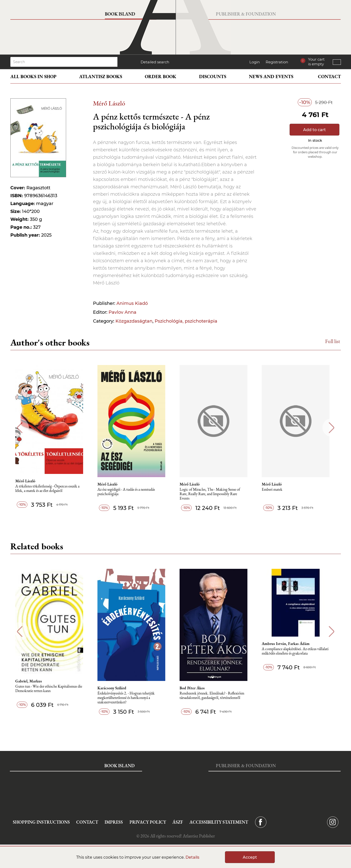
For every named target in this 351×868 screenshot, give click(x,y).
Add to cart (314, 130)
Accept (250, 857)
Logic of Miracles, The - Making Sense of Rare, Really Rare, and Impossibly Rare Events (213, 494)
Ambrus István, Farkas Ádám (290, 644)
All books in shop (33, 77)
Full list (333, 341)
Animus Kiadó (132, 303)
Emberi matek (276, 490)
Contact (329, 77)
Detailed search (155, 62)
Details (192, 857)
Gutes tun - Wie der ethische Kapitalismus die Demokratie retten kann (51, 689)
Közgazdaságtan (134, 321)
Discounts (213, 77)
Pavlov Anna (122, 312)
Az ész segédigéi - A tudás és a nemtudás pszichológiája (129, 492)
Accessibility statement (219, 822)
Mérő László (109, 103)
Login (255, 62)
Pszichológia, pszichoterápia (186, 321)
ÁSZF (178, 822)
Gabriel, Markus (31, 681)
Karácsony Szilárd (115, 688)
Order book (161, 77)
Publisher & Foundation (246, 14)
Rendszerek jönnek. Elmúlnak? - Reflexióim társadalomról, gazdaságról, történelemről (215, 696)
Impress (114, 822)
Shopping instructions (41, 822)
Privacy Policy (148, 822)
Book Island (120, 14)
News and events (271, 77)
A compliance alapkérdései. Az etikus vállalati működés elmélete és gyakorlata (299, 651)
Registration (277, 62)
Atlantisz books (101, 77)
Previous (20, 428)
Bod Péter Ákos (196, 688)
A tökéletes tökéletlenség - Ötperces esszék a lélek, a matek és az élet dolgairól (50, 489)
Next (332, 428)
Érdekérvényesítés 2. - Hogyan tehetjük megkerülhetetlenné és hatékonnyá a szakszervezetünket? (129, 698)
